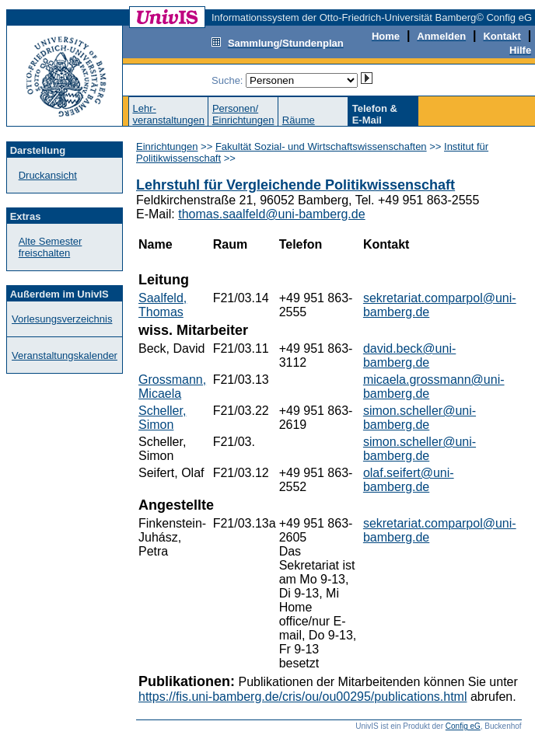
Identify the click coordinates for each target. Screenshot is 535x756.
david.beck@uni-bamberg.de (409, 355)
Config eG (463, 726)
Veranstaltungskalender (65, 355)
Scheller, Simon (162, 418)
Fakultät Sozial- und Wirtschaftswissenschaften (321, 146)
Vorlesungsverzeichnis (62, 319)
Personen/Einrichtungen (243, 114)
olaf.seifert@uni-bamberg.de (409, 480)
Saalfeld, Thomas (163, 305)
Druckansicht (48, 175)
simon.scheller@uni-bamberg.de (420, 418)
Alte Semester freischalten (51, 247)
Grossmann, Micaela (172, 387)
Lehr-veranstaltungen (168, 114)
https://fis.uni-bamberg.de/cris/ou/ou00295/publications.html (302, 697)
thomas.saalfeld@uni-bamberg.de (271, 214)
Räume (299, 120)
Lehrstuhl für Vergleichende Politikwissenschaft (295, 185)
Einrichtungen (167, 146)
